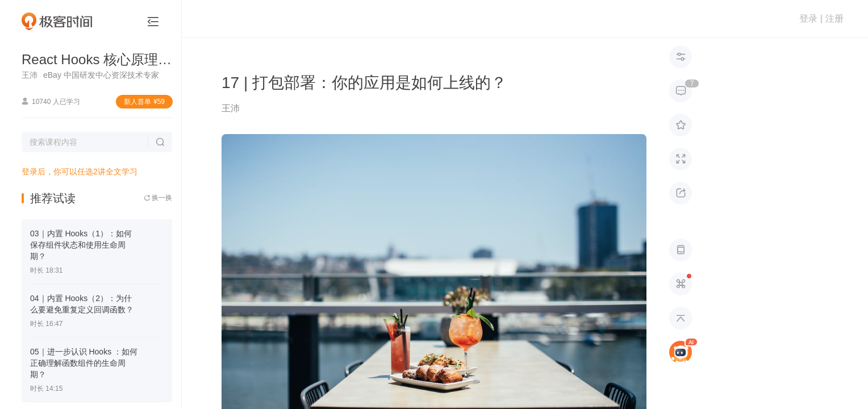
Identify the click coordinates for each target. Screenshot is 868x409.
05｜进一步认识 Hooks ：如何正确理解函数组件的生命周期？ (84, 363)
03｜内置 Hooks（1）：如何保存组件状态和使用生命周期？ (81, 245)
